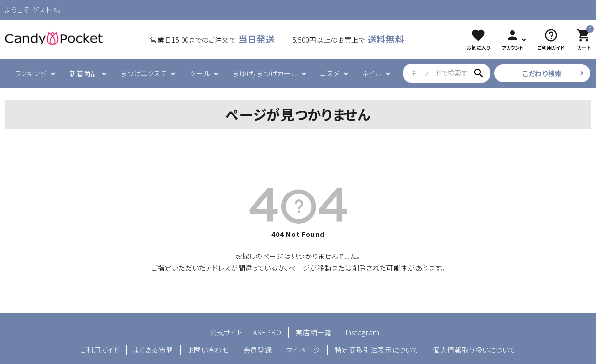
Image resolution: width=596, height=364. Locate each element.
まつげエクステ (144, 73)
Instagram (363, 332)
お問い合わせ (208, 350)
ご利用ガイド (100, 350)
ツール (200, 73)
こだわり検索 (542, 73)
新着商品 (84, 73)
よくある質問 (153, 350)
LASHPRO (265, 332)
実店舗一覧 (314, 332)
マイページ (304, 350)
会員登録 (258, 350)
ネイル (372, 73)
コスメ (330, 73)
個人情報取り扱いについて (474, 350)
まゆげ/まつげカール (265, 73)
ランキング (31, 73)
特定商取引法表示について (377, 350)
